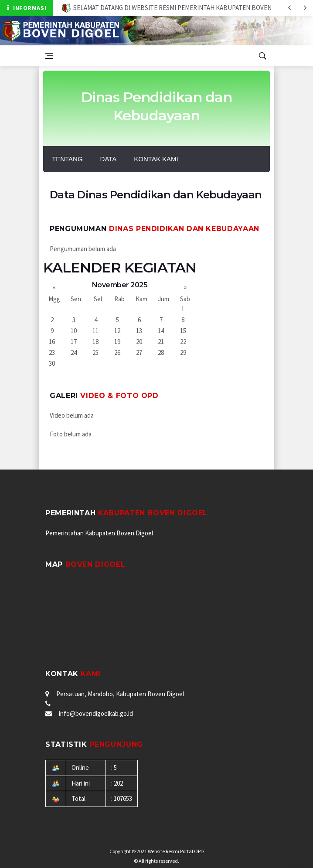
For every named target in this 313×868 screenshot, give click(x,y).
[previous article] (305, 8)
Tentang (67, 159)
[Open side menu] (49, 56)
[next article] (289, 8)
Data (109, 159)
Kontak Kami (156, 159)
